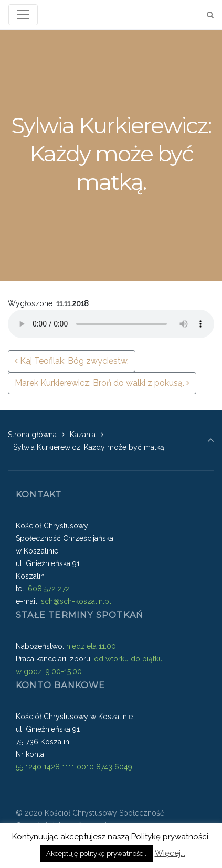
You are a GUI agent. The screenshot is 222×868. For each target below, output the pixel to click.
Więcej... (170, 853)
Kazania (83, 435)
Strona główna (32, 435)
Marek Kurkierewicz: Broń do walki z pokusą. (102, 383)
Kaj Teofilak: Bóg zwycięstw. (72, 361)
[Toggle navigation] (23, 15)
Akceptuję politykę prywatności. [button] (96, 854)
